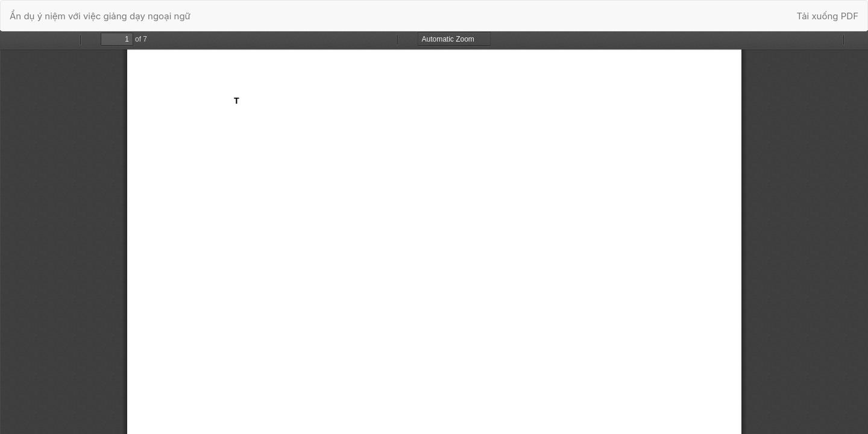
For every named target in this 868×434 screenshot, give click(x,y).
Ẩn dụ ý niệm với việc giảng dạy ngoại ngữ (100, 16)
